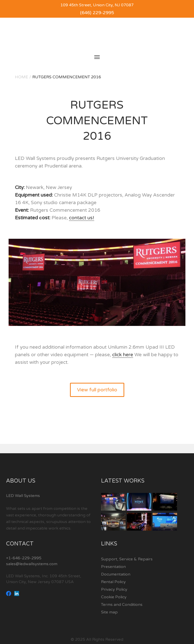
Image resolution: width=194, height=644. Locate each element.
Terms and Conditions (122, 605)
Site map (109, 612)
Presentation (113, 567)
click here (123, 355)
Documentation (116, 574)
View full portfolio (97, 390)
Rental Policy (113, 582)
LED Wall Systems (23, 496)
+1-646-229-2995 (24, 558)
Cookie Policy (114, 597)
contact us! (82, 218)
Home (21, 77)
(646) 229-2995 (97, 13)
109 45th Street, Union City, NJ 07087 (97, 5)
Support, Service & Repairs (127, 559)
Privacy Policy (114, 589)
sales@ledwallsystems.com (32, 564)
